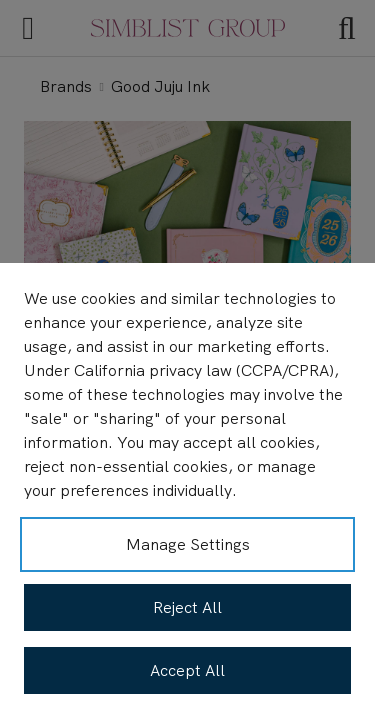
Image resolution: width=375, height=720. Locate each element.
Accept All (187, 670)
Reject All (187, 607)
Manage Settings (188, 544)
